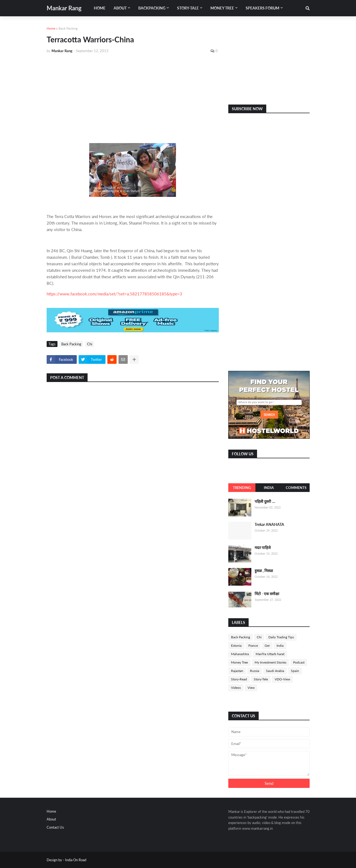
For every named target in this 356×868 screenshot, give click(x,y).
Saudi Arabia (275, 671)
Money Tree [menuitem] (222, 8)
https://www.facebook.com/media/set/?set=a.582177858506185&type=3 (114, 294)
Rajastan (237, 671)
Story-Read (239, 679)
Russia (255, 671)
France (253, 646)
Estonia (236, 646)
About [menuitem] (120, 8)
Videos (236, 688)
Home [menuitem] (100, 8)
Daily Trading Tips (281, 637)
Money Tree (239, 662)
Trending (242, 488)
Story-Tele (261, 679)
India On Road (76, 860)
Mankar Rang (64, 8)
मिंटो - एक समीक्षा (267, 594)
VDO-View (282, 679)
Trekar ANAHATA (269, 524)
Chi (90, 344)
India (269, 488)
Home (51, 28)
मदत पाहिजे (263, 547)
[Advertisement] (133, 98)
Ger (267, 646)
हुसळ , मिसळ (264, 571)
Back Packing (68, 28)
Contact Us (55, 827)
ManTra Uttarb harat (270, 654)
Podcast (299, 662)
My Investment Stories (270, 662)
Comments (296, 488)
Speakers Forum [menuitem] (262, 8)
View (251, 688)
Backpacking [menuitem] (152, 8)
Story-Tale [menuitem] (188, 8)
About (51, 819)
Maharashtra (240, 654)
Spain (295, 671)
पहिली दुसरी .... (265, 501)
